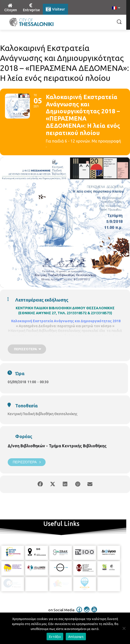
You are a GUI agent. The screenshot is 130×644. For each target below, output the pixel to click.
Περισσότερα (27, 462)
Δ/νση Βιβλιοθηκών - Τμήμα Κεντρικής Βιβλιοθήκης (57, 446)
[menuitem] (116, 8)
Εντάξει (55, 637)
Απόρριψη (76, 637)
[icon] (79, 609)
